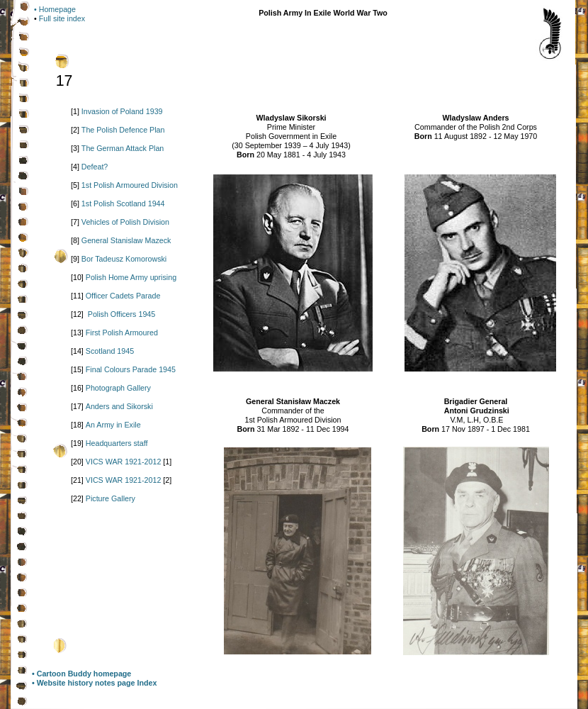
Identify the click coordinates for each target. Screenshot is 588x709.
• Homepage (55, 9)
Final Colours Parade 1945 (131, 369)
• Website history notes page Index (94, 683)
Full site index (62, 18)
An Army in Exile (113, 425)
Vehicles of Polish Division (125, 222)
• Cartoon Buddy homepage (81, 674)
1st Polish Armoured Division (130, 185)
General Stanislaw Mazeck (126, 240)
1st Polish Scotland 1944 (123, 203)
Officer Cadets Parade (123, 296)
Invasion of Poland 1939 (122, 111)
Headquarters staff (117, 443)
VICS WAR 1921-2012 (124, 462)
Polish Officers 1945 (121, 314)
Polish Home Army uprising (131, 277)
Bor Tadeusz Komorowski (124, 259)
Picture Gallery (111, 498)
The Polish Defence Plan (123, 130)
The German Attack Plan (123, 148)
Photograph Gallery (118, 388)
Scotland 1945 (110, 351)
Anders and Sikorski (119, 406)
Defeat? (95, 167)
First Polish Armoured (122, 333)
